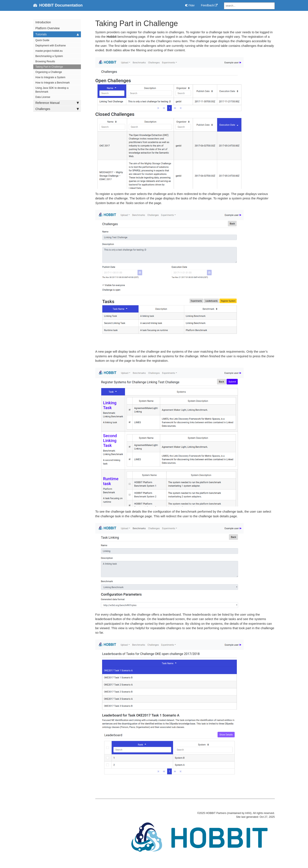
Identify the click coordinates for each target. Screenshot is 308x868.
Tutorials (57, 34)
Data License (43, 97)
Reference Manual (57, 103)
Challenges (57, 109)
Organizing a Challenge (49, 72)
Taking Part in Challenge (49, 67)
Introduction (43, 22)
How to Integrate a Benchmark (53, 83)
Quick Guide (42, 40)
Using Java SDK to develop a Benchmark (52, 90)
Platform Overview (47, 28)
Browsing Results (45, 61)
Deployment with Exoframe (51, 46)
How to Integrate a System (50, 77)
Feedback (207, 5)
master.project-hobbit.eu (49, 51)
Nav (190, 5)
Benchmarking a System (49, 56)
